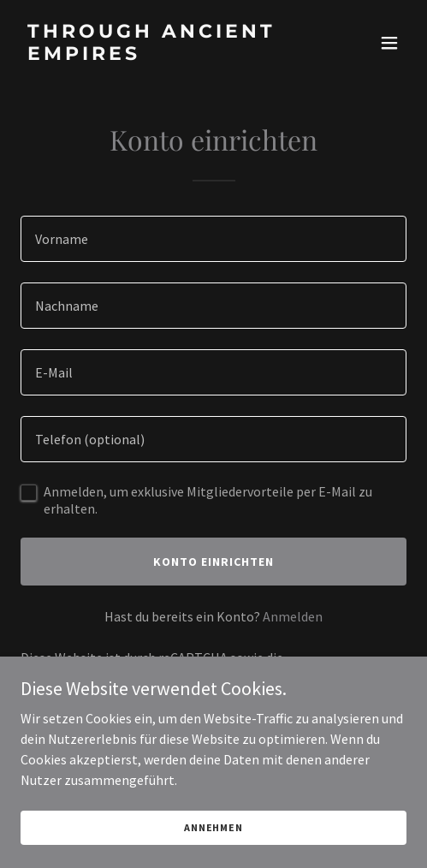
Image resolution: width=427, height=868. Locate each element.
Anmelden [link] (293, 616)
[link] (156, 55)
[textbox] (213, 239)
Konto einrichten (213, 562)
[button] (389, 43)
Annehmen (213, 827)
